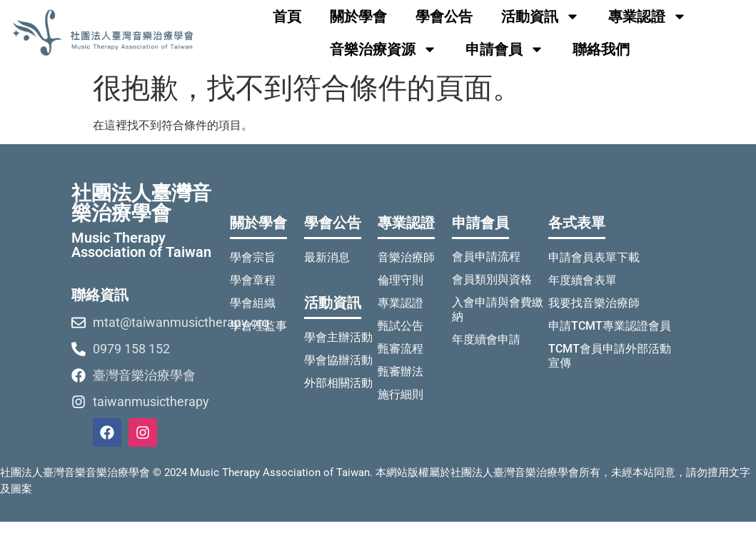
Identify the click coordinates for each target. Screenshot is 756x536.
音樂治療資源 (383, 49)
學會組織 (253, 303)
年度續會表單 (583, 280)
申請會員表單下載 (594, 257)
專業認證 (647, 16)
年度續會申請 (486, 339)
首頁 (287, 16)
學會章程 (253, 280)
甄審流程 (400, 349)
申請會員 (505, 49)
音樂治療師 (406, 257)
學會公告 (444, 16)
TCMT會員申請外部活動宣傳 (610, 356)
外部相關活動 (338, 383)
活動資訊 (540, 16)
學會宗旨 (253, 257)
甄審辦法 (400, 371)
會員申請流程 (486, 257)
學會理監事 (258, 326)
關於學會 (358, 16)
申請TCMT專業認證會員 (610, 326)
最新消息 (327, 257)
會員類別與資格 (492, 279)
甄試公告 (400, 326)
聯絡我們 (601, 49)
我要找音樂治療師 (594, 303)
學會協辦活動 (338, 360)
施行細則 (400, 394)
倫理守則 (400, 280)
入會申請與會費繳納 (498, 309)
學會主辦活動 (338, 337)
